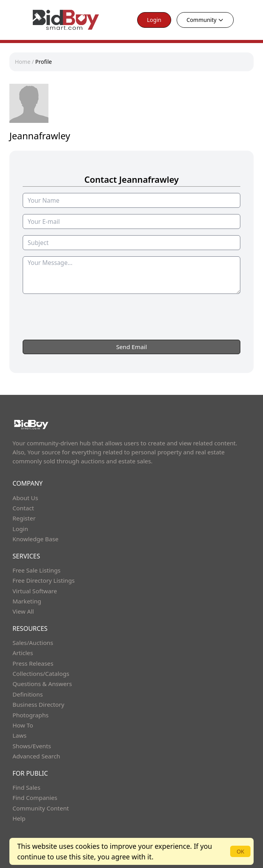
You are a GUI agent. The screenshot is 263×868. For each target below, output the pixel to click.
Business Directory (38, 704)
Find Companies (35, 798)
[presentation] (132, 332)
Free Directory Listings (44, 580)
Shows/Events (32, 746)
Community (205, 20)
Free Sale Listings (37, 570)
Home (23, 62)
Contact (23, 508)
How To (23, 725)
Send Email (131, 347)
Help (19, 818)
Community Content (41, 808)
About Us (25, 498)
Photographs (30, 715)
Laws (20, 735)
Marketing (27, 601)
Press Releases (33, 663)
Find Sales (26, 787)
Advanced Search (36, 756)
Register (24, 518)
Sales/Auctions (33, 643)
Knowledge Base (36, 539)
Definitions (28, 694)
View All (23, 611)
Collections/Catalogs (41, 674)
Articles (23, 653)
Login (154, 20)
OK (240, 851)
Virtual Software (35, 591)
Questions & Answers (42, 684)
